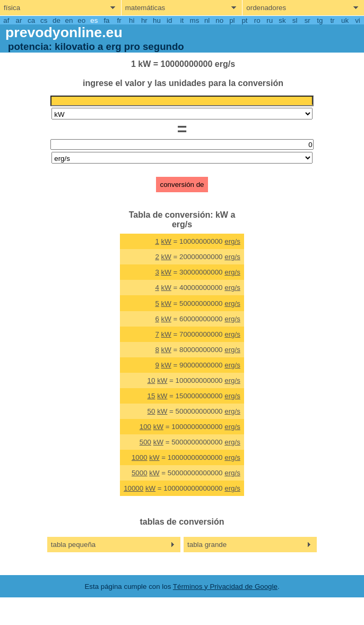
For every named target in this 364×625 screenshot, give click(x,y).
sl (295, 20)
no (219, 20)
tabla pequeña (73, 545)
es (94, 20)
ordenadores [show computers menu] (266, 8)
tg (320, 20)
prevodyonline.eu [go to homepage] (64, 32)
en (69, 20)
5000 (140, 473)
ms (195, 20)
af (6, 20)
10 (151, 380)
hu (157, 20)
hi (132, 20)
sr (307, 20)
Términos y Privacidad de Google (225, 587)
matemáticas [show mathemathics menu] (145, 8)
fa (106, 20)
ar (19, 20)
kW (166, 241)
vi (358, 20)
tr (332, 20)
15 (151, 396)
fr (119, 20)
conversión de (182, 185)
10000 (133, 488)
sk (282, 20)
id (169, 20)
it (182, 20)
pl (232, 20)
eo (81, 20)
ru (270, 20)
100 (145, 427)
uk (345, 20)
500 (145, 442)
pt (244, 20)
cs (44, 20)
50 (151, 411)
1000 (140, 457)
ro (257, 20)
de (57, 20)
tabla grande (207, 545)
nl (207, 20)
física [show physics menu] (12, 8)
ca (31, 20)
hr (144, 20)
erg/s (232, 241)
